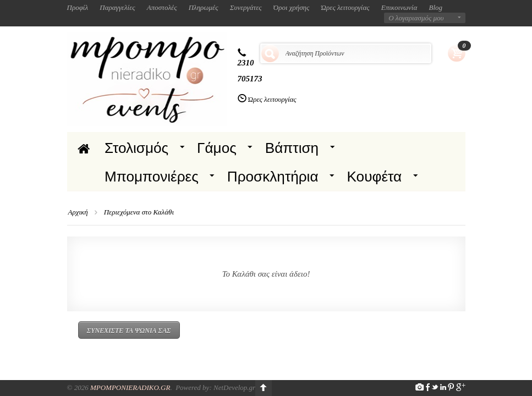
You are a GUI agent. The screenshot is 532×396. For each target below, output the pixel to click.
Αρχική (78, 212)
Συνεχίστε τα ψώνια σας (129, 330)
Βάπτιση (292, 148)
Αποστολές (162, 7)
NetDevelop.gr (234, 387)
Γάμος (217, 148)
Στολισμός (136, 148)
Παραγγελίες (117, 7)
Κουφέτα (375, 177)
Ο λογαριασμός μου (416, 18)
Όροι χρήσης (292, 7)
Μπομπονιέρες (152, 177)
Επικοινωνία (399, 7)
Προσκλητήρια (273, 177)
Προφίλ (78, 7)
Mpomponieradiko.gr (130, 387)
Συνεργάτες (246, 7)
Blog (436, 7)
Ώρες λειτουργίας (345, 7)
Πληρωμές (204, 7)
